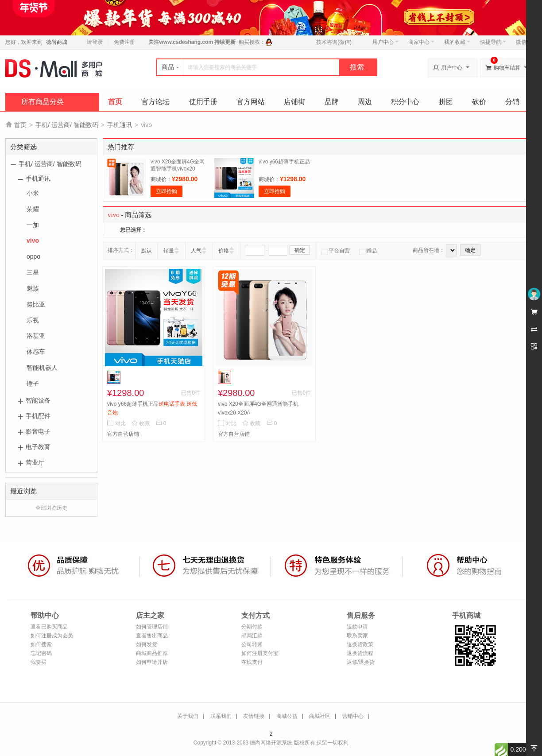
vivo (33, 240)
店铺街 (294, 102)
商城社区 (320, 716)
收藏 (141, 423)
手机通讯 (120, 125)
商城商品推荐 (152, 653)
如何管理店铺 (152, 627)
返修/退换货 (361, 662)
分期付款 (252, 627)
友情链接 (254, 716)
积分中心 (405, 102)
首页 (115, 102)
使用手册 (203, 102)
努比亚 (36, 304)
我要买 (39, 662)
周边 (365, 102)
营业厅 (35, 462)
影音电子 (38, 431)
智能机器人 (42, 368)
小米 (33, 193)
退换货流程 (360, 653)
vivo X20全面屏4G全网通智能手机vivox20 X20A (178, 169)
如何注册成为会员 (52, 636)
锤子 (33, 384)
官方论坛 (155, 102)
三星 (33, 272)
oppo (33, 256)
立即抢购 (166, 191)
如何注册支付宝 (260, 653)
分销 (512, 102)
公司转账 (252, 644)
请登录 (95, 42)
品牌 (332, 102)
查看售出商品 (152, 636)
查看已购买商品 (49, 627)
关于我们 (188, 716)
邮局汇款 (252, 636)
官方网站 (251, 102)
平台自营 (336, 251)
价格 (224, 251)
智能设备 (38, 400)
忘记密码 (41, 653)
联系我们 (221, 716)
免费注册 (124, 42)
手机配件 (38, 416)
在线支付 (252, 662)
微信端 (524, 42)
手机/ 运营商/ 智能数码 (67, 125)
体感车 (36, 352)
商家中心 (421, 42)
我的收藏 (457, 42)
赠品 (368, 251)
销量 (169, 251)
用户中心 (385, 42)
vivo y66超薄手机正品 (284, 162)
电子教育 (38, 447)
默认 (147, 251)
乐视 (33, 320)
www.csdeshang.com (186, 42)
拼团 (446, 102)
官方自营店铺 (123, 434)
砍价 (479, 102)
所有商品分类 (43, 102)
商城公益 (287, 716)
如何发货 (147, 644)
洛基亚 (36, 336)
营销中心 (353, 716)
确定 (300, 250)
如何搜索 (41, 644)
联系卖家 (357, 636)
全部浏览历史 (51, 508)
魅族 (33, 288)
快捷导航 (493, 42)
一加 (33, 225)
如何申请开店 (152, 662)
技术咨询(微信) (334, 42)
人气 (196, 251)
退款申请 (357, 627)
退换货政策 (360, 644)
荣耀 (33, 209)
